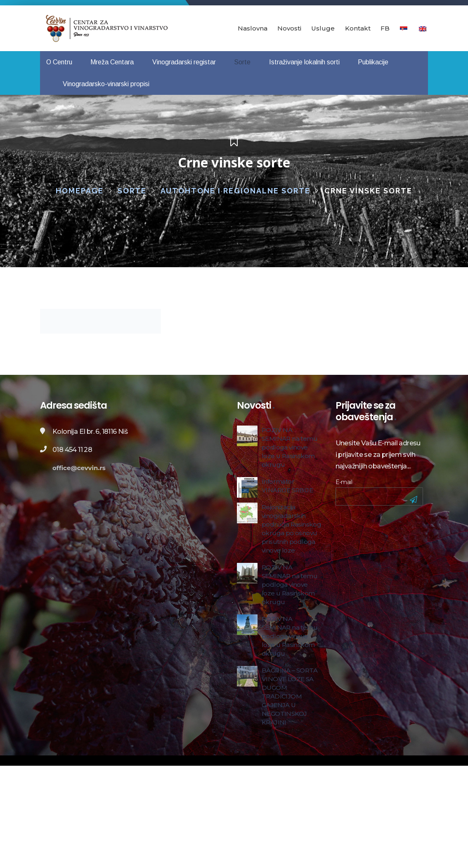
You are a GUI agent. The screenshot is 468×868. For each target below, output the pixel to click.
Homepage (80, 191)
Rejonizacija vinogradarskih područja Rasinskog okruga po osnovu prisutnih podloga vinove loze (291, 529)
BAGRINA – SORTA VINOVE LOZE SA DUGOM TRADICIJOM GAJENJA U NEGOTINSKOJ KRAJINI (290, 696)
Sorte (132, 191)
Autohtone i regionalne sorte (235, 191)
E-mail (344, 482)
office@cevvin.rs (79, 468)
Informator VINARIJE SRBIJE (287, 486)
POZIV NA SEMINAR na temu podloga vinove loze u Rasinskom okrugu (290, 447)
